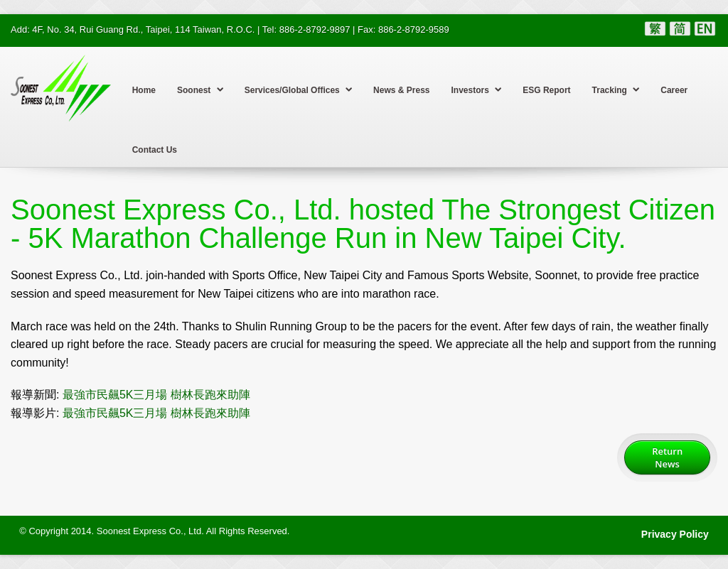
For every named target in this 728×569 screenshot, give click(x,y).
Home (144, 90)
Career (674, 90)
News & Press (401, 90)
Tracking (616, 90)
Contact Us (155, 150)
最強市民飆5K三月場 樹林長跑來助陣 (156, 395)
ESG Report (546, 90)
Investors (477, 90)
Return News (667, 457)
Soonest (200, 90)
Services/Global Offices (298, 90)
